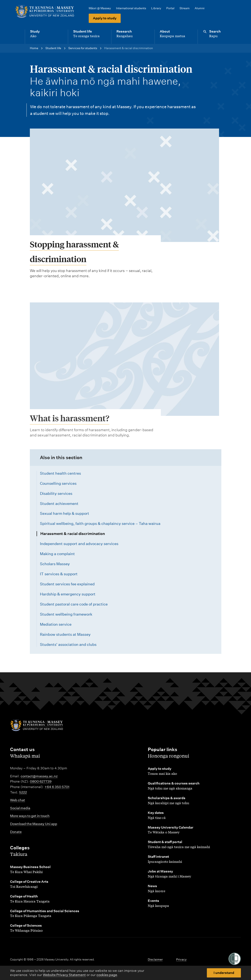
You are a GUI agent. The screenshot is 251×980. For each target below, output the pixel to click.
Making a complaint (57, 554)
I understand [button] (224, 973)
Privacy (181, 959)
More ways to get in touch (30, 816)
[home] (46, 12)
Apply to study (105, 18)
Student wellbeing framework (66, 614)
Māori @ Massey (100, 8)
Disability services (56, 493)
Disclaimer (155, 959)
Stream (185, 8)
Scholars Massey (55, 564)
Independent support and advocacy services (79, 544)
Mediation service (56, 624)
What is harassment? (70, 437)
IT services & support (59, 574)
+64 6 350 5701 (57, 787)
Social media (20, 808)
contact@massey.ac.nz (39, 776)
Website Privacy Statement (64, 975)
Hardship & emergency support (68, 594)
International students (131, 8)
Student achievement (59, 504)
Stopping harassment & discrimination (74, 252)
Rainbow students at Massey (65, 634)
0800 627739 (41, 781)
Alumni (200, 8)
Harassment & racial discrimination (73, 534)
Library (156, 8)
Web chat (18, 800)
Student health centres (60, 473)
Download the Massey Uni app (34, 824)
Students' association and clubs (68, 644)
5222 (23, 792)
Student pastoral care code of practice (74, 604)
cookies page (107, 975)
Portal (170, 8)
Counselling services (58, 483)
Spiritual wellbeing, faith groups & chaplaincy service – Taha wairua (100, 523)
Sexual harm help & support (65, 513)
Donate (16, 832)
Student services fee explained (67, 584)
